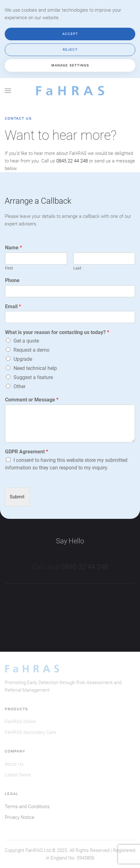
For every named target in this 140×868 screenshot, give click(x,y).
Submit (17, 497)
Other (20, 386)
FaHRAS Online (20, 722)
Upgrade (23, 359)
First (9, 268)
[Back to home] (70, 91)
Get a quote (26, 341)
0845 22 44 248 (72, 161)
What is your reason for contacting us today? (57, 332)
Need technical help (35, 368)
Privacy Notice (20, 817)
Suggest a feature (33, 377)
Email (13, 306)
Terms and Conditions (27, 807)
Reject (70, 50)
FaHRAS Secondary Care (30, 732)
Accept (70, 34)
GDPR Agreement (27, 452)
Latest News (18, 775)
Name (14, 248)
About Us (14, 764)
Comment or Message (32, 400)
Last (77, 268)
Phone (12, 280)
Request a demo (31, 350)
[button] (8, 91)
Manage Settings (70, 65)
